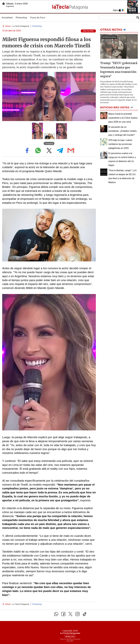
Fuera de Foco (38, 18)
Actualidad (7, 18)
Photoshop (21, 18)
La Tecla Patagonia (21, 26)
